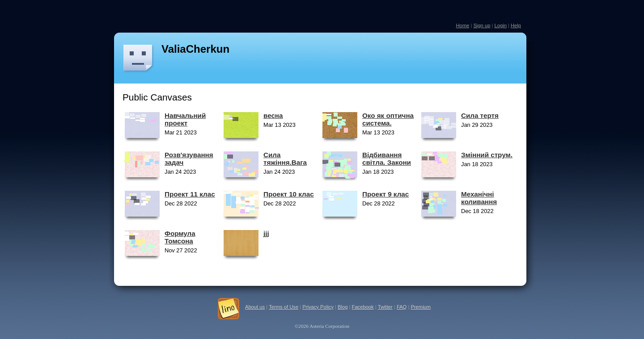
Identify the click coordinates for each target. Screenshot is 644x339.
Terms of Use (284, 307)
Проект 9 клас (386, 194)
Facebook (363, 307)
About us (255, 307)
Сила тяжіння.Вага (285, 159)
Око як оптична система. (388, 119)
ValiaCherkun (195, 49)
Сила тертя (480, 115)
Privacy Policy (318, 307)
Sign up (482, 25)
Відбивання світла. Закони (387, 159)
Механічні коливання (479, 198)
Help (516, 25)
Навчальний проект (185, 119)
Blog (343, 307)
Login (500, 25)
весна (273, 115)
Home (462, 25)
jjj (266, 233)
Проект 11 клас (190, 194)
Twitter (385, 307)
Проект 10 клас (289, 194)
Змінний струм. (487, 155)
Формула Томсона (180, 237)
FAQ (402, 307)
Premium (421, 307)
